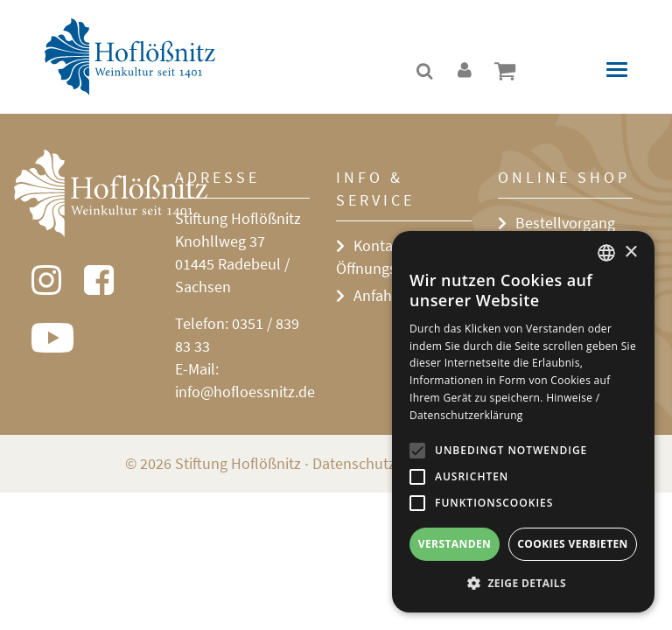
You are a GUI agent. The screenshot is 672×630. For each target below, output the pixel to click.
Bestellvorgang (565, 223)
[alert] (523, 422)
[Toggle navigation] (617, 70)
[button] (523, 584)
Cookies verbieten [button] (573, 544)
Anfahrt (378, 295)
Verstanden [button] (455, 544)
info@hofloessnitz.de (245, 392)
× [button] (630, 252)
